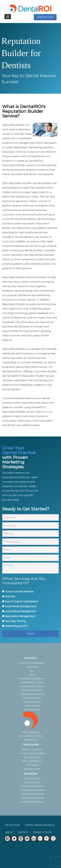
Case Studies (31, 744)
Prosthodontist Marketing (32, 790)
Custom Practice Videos (32, 682)
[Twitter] (15, 838)
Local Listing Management (21, 611)
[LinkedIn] (34, 838)
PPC (32, 671)
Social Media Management (20, 606)
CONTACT (23, 832)
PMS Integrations (32, 710)
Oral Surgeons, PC (32, 757)
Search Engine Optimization (21, 601)
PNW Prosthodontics (32, 761)
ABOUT (9, 832)
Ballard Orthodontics (32, 749)
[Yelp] (54, 838)
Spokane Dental (32, 769)
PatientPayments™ (16, 626)
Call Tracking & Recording (32, 694)
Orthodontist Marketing (32, 786)
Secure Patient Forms (32, 690)
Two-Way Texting (15, 621)
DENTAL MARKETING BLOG (40, 825)
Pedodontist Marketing (32, 802)
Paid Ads (10, 597)
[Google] (41, 838)
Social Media (32, 667)
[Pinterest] (47, 838)
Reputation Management (20, 616)
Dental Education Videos (32, 686)
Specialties (31, 774)
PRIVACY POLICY (43, 832)
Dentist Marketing (32, 778)
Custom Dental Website (19, 592)
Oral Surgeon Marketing (32, 794)
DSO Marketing (32, 782)
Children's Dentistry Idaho (32, 753)
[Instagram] (21, 838)
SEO (32, 675)
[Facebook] (8, 838)
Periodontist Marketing (32, 798)
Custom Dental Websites (32, 663)
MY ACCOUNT (13, 825)
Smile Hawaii (32, 765)
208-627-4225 (45, 17)
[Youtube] (28, 838)
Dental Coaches (32, 706)
